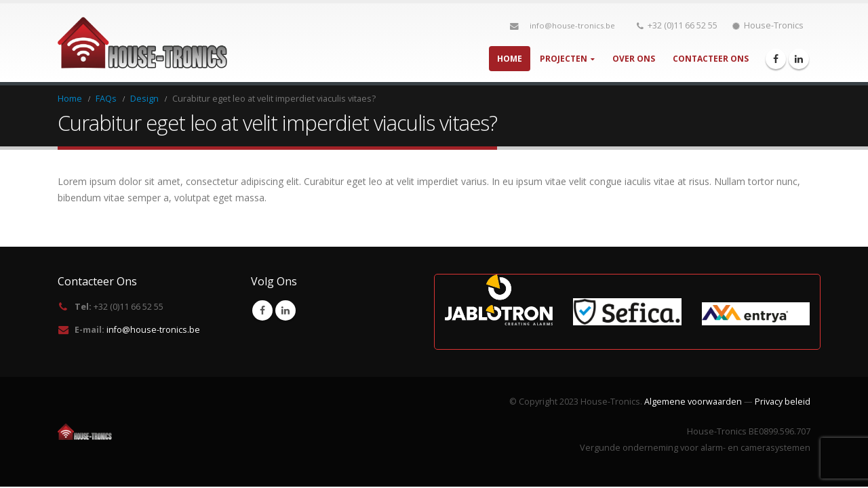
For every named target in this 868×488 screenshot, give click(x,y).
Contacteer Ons (711, 59)
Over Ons (634, 59)
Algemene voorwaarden (693, 402)
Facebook (262, 310)
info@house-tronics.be (572, 25)
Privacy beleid (783, 402)
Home (510, 59)
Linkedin (285, 310)
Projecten (564, 59)
